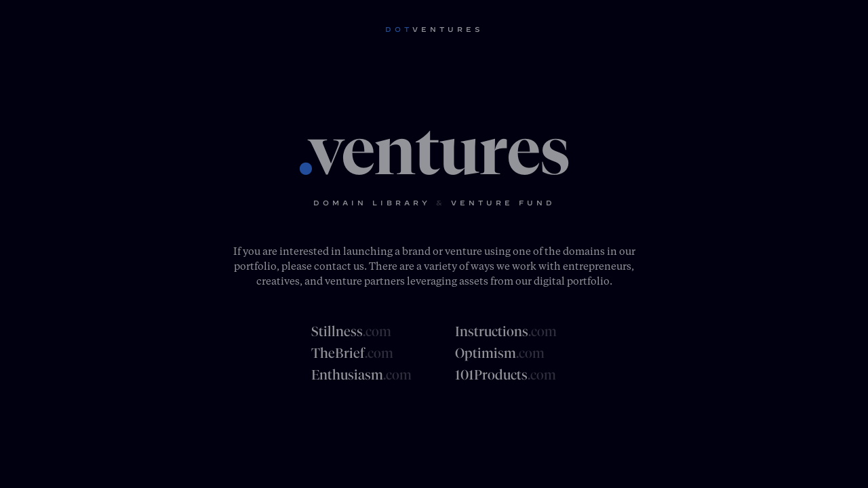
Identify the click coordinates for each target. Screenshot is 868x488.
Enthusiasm (361, 375)
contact (333, 266)
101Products (506, 375)
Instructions (506, 331)
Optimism (500, 353)
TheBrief (352, 353)
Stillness (351, 331)
